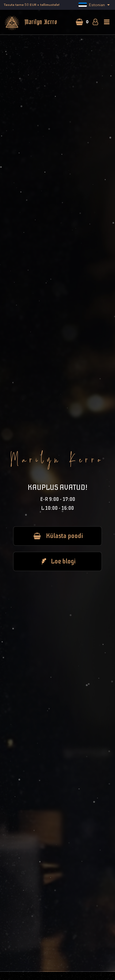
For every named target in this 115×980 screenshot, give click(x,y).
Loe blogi (57, 561)
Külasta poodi (57, 536)
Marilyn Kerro (31, 23)
